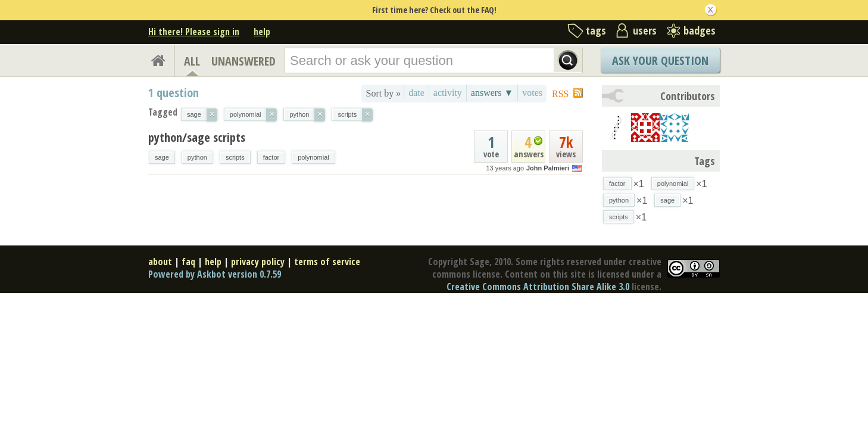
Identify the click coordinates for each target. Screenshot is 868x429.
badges (700, 30)
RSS (560, 94)
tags (596, 30)
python (197, 157)
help (262, 32)
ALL (192, 61)
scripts (235, 157)
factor (271, 157)
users (645, 30)
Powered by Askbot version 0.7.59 (215, 274)
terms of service (327, 262)
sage (162, 157)
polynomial (313, 157)
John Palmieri (548, 168)
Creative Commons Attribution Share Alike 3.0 (538, 287)
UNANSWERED (243, 61)
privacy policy (258, 262)
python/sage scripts (197, 137)
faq (188, 262)
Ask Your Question (660, 60)
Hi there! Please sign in (194, 32)
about (160, 262)
